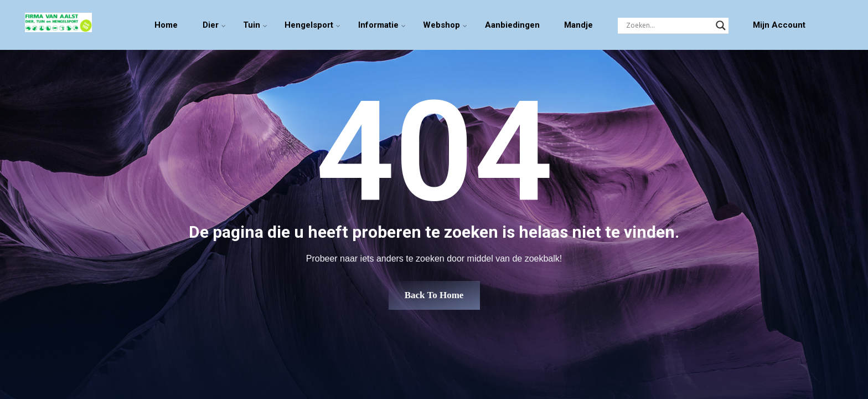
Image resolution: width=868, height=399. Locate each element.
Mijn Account (779, 25)
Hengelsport (309, 25)
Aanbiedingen (512, 25)
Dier (211, 25)
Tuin (252, 25)
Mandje (578, 25)
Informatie (378, 25)
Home (166, 25)
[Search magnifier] (721, 25)
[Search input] (668, 25)
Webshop (441, 25)
